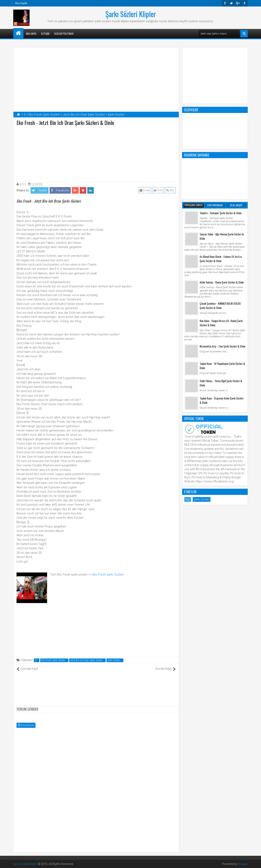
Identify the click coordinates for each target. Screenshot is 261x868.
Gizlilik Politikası (64, 34)
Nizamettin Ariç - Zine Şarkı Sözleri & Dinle (222, 346)
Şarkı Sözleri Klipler (131, 14)
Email (145, 190)
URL (170, 190)
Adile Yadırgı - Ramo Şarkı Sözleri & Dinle (222, 282)
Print (158, 190)
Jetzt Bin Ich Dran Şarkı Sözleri (86, 660)
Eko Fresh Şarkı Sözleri (108, 575)
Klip (188, 499)
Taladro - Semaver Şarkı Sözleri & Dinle (221, 213)
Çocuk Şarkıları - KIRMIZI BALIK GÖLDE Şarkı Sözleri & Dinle (220, 306)
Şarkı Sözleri (114, 660)
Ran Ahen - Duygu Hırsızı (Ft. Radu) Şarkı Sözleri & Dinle (221, 323)
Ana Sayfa (21, 3)
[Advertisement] (96, 153)
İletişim (45, 34)
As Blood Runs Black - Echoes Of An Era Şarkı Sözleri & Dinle (221, 259)
